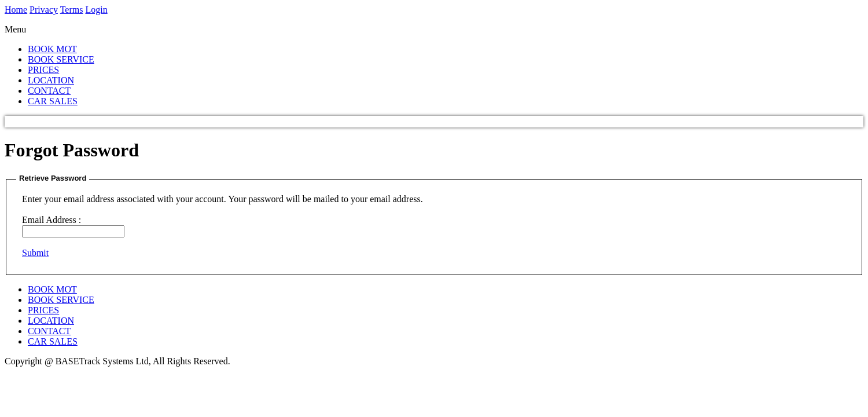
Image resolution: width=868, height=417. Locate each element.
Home (16, 10)
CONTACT (49, 91)
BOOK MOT (52, 49)
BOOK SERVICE (61, 59)
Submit (35, 253)
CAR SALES (53, 101)
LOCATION (51, 80)
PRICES (43, 70)
